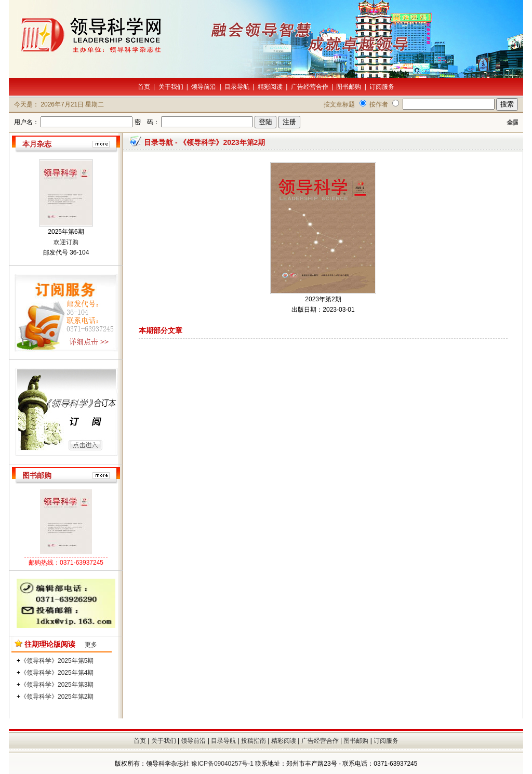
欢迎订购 (66, 242)
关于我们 (171, 87)
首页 (144, 87)
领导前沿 (204, 87)
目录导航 (237, 87)
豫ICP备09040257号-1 (222, 764)
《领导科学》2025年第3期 (57, 685)
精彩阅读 (270, 87)
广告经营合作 (310, 87)
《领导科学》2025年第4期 (57, 673)
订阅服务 (382, 87)
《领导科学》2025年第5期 (57, 661)
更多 (91, 645)
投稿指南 (254, 741)
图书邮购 (349, 87)
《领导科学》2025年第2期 (57, 697)
